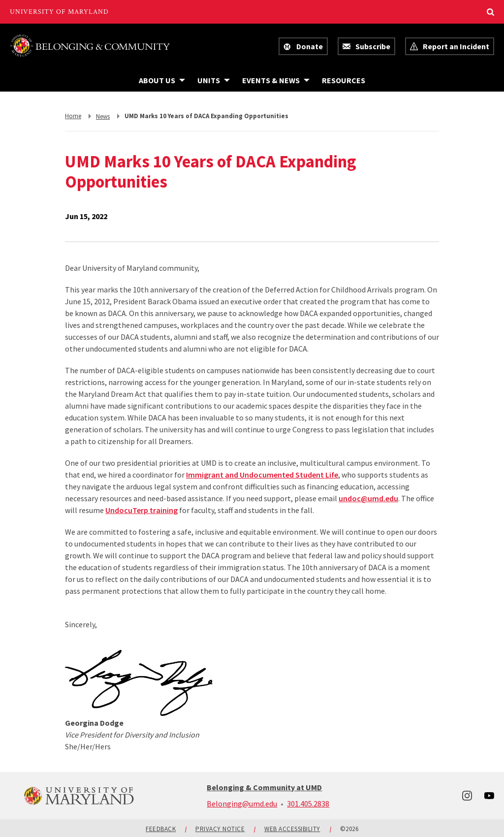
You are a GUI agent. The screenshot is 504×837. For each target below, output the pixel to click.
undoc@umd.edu (368, 498)
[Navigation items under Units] (214, 80)
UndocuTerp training (142, 510)
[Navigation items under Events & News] (276, 80)
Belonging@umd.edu (242, 804)
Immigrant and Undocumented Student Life (262, 475)
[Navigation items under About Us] (162, 80)
